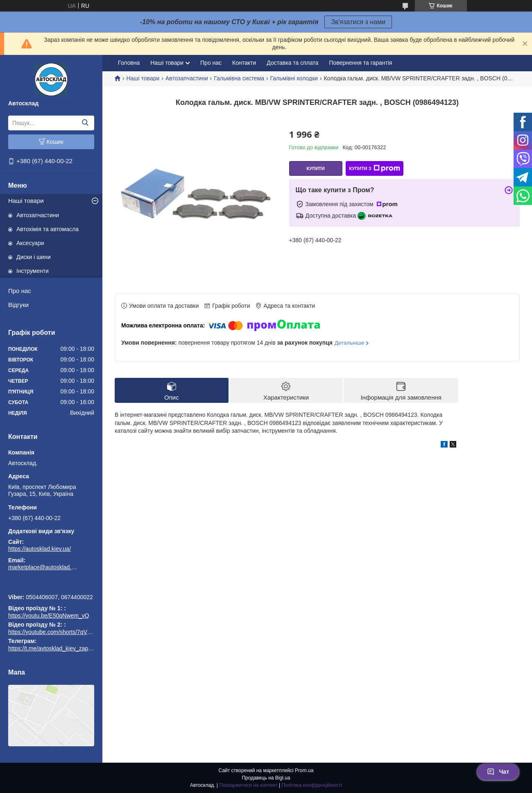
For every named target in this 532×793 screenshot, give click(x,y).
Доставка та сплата (292, 63)
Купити (315, 168)
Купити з (374, 168)
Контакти (244, 63)
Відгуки (18, 305)
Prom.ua (304, 770)
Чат (498, 772)
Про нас (20, 291)
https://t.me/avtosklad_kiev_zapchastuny (51, 586)
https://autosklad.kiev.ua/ (40, 549)
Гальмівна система (239, 78)
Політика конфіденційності (312, 785)
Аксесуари (30, 243)
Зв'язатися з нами (358, 22)
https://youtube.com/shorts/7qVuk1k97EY (61, 632)
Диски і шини (34, 257)
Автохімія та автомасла (48, 229)
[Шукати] (85, 123)
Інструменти (33, 271)
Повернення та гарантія (361, 63)
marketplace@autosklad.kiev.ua (43, 567)
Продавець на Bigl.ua (266, 778)
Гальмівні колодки (294, 78)
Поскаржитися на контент (248, 785)
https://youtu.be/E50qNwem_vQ (49, 616)
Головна (129, 63)
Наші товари (26, 201)
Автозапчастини (38, 215)
